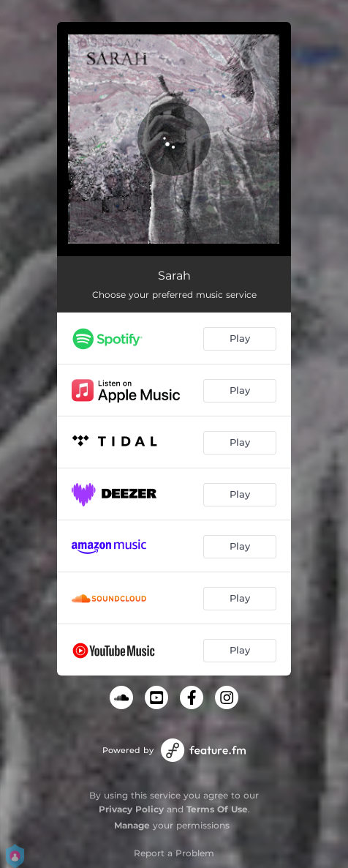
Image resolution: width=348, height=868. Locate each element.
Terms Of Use (217, 809)
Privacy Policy (131, 809)
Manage (132, 825)
